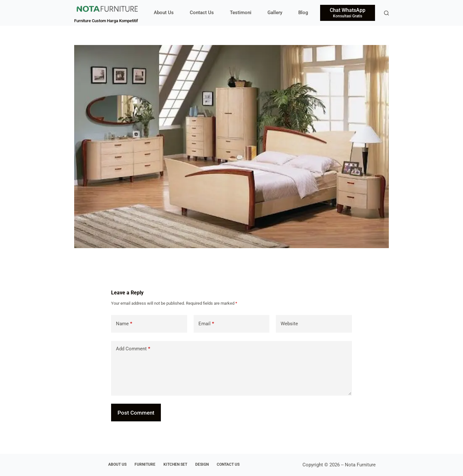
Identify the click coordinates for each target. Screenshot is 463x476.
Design (202, 464)
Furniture (145, 464)
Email (206, 324)
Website (289, 324)
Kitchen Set (175, 464)
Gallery (275, 13)
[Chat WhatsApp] (348, 13)
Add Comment (133, 349)
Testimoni (241, 13)
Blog (303, 13)
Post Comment (136, 413)
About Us (164, 13)
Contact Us (202, 13)
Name (124, 324)
